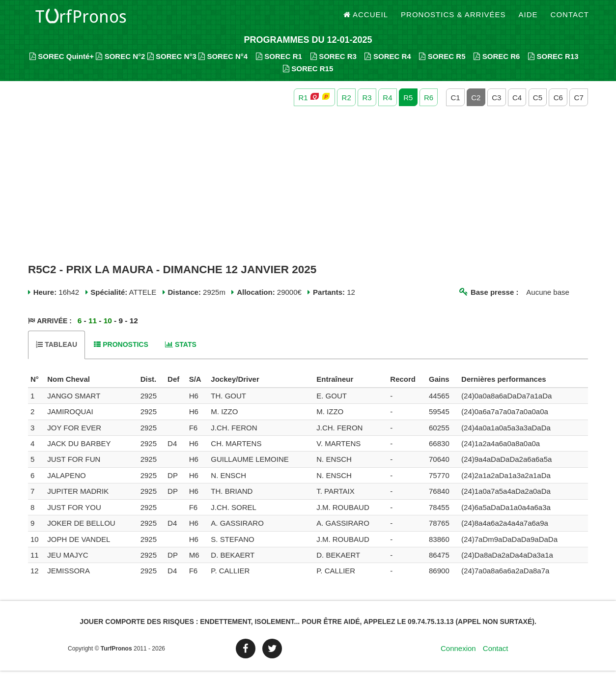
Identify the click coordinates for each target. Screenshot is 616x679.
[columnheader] (36, 388)
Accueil (366, 19)
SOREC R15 (308, 76)
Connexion (458, 657)
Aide (528, 19)
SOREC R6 (497, 64)
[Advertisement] (308, 193)
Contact (570, 19)
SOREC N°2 (120, 64)
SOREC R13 (553, 64)
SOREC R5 (442, 64)
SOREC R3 (334, 64)
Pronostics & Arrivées (453, 19)
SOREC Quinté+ (62, 64)
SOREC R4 (388, 64)
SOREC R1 (279, 64)
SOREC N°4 (223, 64)
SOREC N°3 (172, 64)
